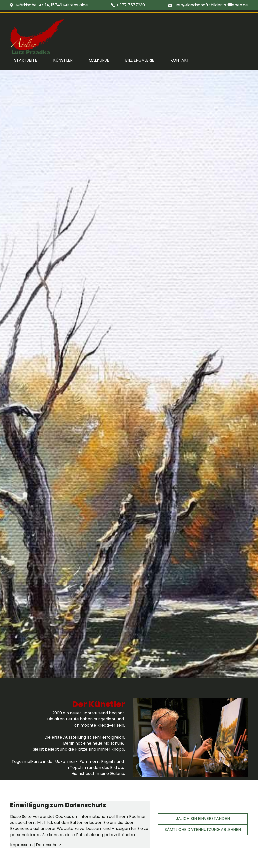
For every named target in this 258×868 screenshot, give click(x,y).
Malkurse (99, 60)
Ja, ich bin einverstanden (203, 819)
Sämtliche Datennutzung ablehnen (203, 830)
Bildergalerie (140, 60)
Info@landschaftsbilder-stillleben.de (212, 5)
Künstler (63, 60)
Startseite (26, 60)
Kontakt (180, 60)
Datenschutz (49, 845)
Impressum (21, 845)
